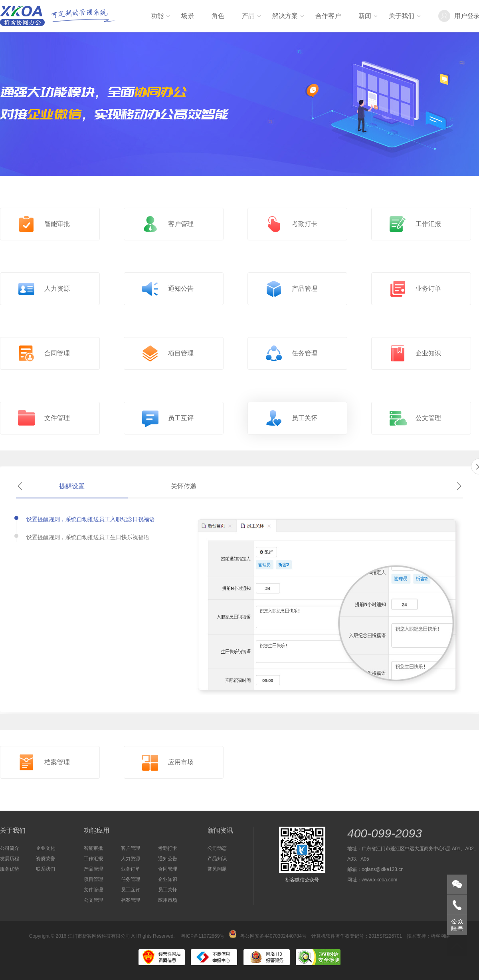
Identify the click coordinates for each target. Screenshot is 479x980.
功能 (157, 16)
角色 (218, 16)
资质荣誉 (46, 859)
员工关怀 (168, 890)
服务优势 (10, 869)
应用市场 (168, 900)
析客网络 (440, 936)
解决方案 (285, 16)
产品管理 (93, 869)
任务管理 (131, 879)
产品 (248, 16)
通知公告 (168, 859)
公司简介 (10, 848)
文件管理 (93, 890)
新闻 (365, 16)
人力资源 (131, 859)
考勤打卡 (168, 848)
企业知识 (168, 879)
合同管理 (168, 869)
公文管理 (93, 900)
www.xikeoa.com (379, 880)
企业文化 (46, 848)
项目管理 (93, 879)
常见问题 (217, 869)
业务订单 (131, 869)
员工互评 (131, 890)
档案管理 (131, 900)
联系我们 (46, 869)
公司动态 (217, 848)
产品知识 (217, 859)
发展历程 (10, 859)
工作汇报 (93, 859)
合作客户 (328, 16)
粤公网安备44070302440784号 (268, 936)
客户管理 (131, 848)
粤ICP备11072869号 (203, 936)
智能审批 (93, 848)
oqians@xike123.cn (383, 869)
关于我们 (402, 16)
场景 (188, 16)
